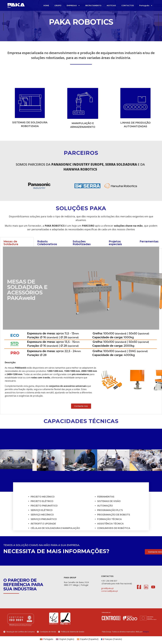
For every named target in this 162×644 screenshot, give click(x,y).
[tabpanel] (81, 336)
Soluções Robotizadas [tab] (82, 247)
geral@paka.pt (107, 593)
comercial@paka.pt (110, 596)
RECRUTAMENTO (93, 5)
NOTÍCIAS (111, 5)
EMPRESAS (73, 6)
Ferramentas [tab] (149, 246)
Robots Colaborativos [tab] (47, 247)
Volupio (146, 636)
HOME (46, 5)
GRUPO (58, 5)
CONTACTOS (128, 5)
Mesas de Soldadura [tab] (11, 247)
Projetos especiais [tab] (115, 247)
